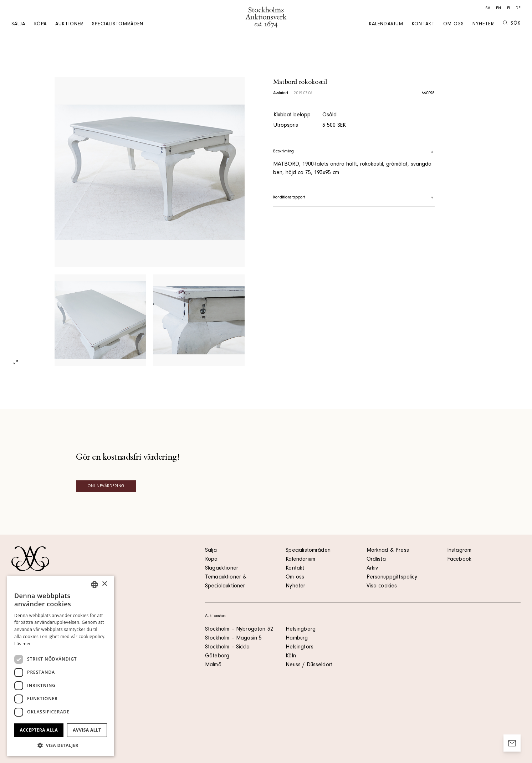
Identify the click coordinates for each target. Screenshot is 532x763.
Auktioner (69, 25)
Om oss (454, 25)
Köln (291, 656)
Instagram (459, 551)
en (498, 9)
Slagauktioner (222, 569)
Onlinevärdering (106, 486)
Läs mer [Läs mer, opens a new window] (23, 644)
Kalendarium (386, 25)
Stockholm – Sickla (227, 647)
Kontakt (423, 25)
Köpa (40, 25)
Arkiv (372, 569)
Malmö (213, 665)
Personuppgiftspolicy (392, 577)
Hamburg (297, 638)
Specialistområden (118, 25)
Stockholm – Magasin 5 (233, 638)
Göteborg (217, 656)
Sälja (19, 25)
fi (508, 9)
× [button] (104, 584)
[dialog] (61, 666)
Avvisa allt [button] (87, 730)
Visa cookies (382, 586)
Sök (512, 23)
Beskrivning (354, 152)
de (518, 9)
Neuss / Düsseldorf (309, 665)
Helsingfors (300, 647)
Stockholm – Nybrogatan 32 (239, 630)
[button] (61, 745)
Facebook (459, 560)
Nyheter (483, 25)
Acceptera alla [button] (39, 730)
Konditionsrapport (354, 198)
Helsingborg (301, 630)
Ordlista (376, 560)
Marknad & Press (388, 551)
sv (488, 9)
